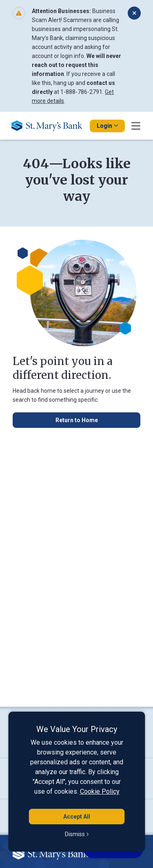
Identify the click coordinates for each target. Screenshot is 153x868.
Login (107, 126)
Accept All (77, 817)
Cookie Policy (100, 791)
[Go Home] (50, 126)
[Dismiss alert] (134, 13)
